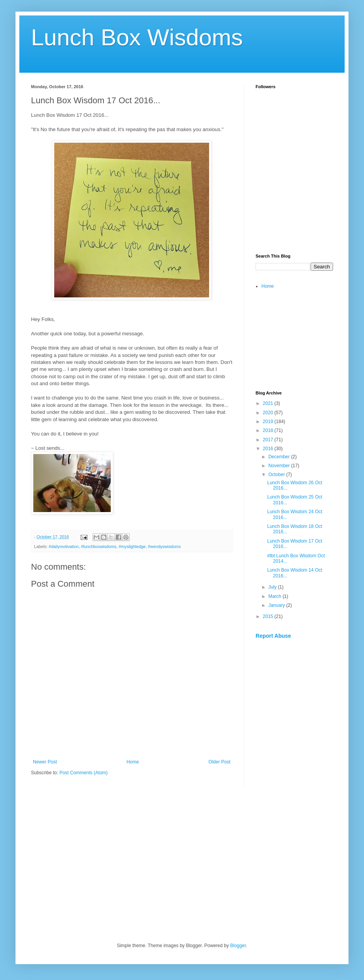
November (280, 466)
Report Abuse (273, 636)
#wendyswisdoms (164, 546)
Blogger (238, 946)
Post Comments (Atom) (83, 773)
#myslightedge (132, 546)
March (276, 596)
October (277, 475)
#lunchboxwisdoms (99, 546)
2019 (269, 422)
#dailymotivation (64, 546)
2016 (269, 449)
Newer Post (45, 762)
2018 (269, 430)
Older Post (219, 762)
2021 (269, 403)
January (277, 605)
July (273, 587)
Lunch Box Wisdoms (137, 37)
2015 (269, 616)
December (280, 457)
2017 (269, 440)
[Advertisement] (294, 203)
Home (133, 762)
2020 (269, 413)
